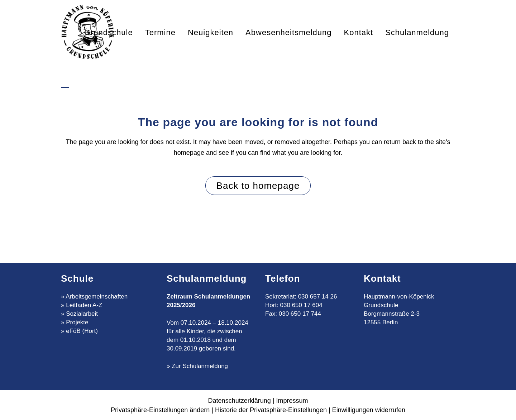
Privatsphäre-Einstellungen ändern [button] (160, 410)
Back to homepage (258, 186)
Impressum (292, 401)
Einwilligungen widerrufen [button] (369, 410)
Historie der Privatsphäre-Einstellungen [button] (271, 410)
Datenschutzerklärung (240, 401)
